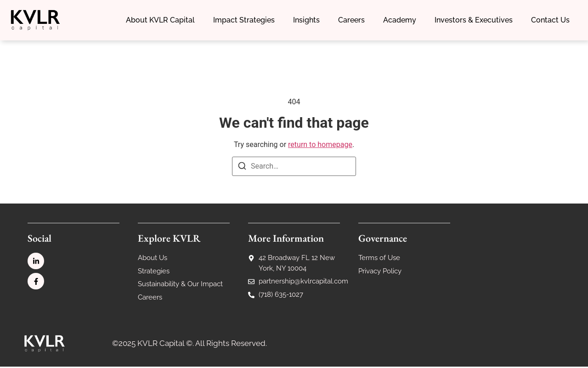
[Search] (242, 168)
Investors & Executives (474, 20)
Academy (400, 20)
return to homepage (320, 145)
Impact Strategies (244, 20)
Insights (306, 20)
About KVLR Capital (160, 20)
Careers (351, 20)
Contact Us (550, 20)
